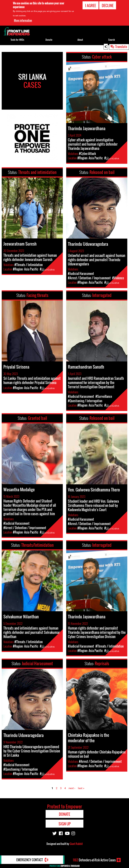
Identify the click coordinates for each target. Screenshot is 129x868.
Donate (49, 40)
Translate (121, 46)
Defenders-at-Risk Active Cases (94, 860)
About (80, 40)
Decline (108, 5)
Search (112, 40)
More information (23, 20)
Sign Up (65, 824)
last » (81, 788)
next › (72, 788)
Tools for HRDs (17, 40)
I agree (91, 5)
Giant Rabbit (76, 844)
